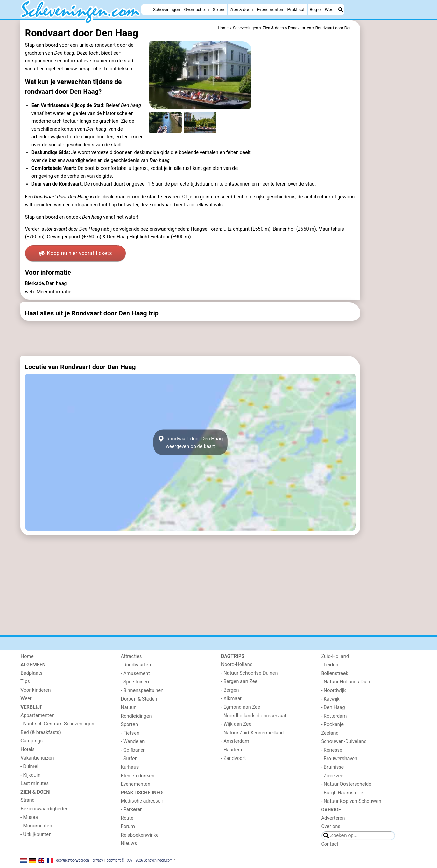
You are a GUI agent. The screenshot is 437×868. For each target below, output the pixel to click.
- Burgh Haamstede (342, 793)
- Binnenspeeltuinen (142, 690)
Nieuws (129, 844)
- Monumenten (36, 826)
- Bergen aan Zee (239, 682)
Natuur (128, 708)
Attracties (131, 656)
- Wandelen (133, 742)
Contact (330, 844)
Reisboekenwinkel (140, 835)
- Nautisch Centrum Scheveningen (57, 724)
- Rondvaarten (136, 665)
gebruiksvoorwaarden (73, 860)
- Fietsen (130, 733)
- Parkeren (132, 810)
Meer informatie (54, 292)
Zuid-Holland (335, 656)
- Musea (29, 817)
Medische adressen (142, 801)
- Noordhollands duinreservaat (254, 716)
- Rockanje (333, 725)
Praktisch (297, 9)
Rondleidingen (136, 716)
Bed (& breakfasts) (41, 732)
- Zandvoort (233, 758)
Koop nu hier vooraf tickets (75, 253)
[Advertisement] (389, 177)
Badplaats (31, 673)
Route (127, 818)
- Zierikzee (332, 776)
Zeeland (330, 733)
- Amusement (135, 673)
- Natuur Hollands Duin (346, 682)
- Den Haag (333, 708)
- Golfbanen (133, 750)
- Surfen (129, 759)
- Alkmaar (231, 699)
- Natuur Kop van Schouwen (351, 801)
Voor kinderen (36, 690)
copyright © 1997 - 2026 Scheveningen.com (140, 860)
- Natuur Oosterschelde (346, 784)
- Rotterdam (334, 716)
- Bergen (230, 690)
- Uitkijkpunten (36, 834)
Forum (128, 827)
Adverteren (333, 818)
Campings (32, 741)
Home (27, 656)
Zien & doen (241, 9)
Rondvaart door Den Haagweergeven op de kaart (191, 442)
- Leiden (330, 665)
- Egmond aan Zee (241, 707)
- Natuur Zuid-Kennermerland (252, 733)
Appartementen (37, 715)
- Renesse (332, 750)
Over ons (331, 827)
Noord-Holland (237, 665)
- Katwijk (330, 699)
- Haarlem (231, 750)
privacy (98, 860)
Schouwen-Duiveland (344, 742)
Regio (315, 9)
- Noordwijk (334, 690)
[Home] (146, 10)
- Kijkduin (30, 775)
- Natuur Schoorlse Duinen (249, 673)
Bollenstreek (335, 673)
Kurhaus (130, 767)
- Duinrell (30, 767)
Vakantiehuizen (37, 758)
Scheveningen (166, 9)
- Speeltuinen (135, 682)
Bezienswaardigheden (44, 809)
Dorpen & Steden (139, 699)
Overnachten (197, 9)
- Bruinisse (333, 767)
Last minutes (35, 784)
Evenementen (270, 9)
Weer (330, 9)
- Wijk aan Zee (236, 724)
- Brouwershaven (339, 759)
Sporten (129, 725)
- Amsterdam (235, 741)
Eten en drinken (138, 776)
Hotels (28, 749)
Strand (219, 9)
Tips (25, 682)
